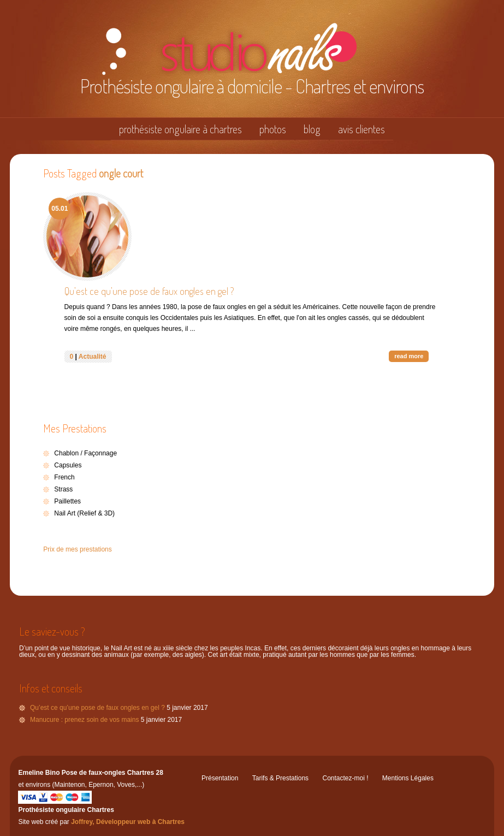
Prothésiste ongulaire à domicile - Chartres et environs (252, 86)
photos (273, 129)
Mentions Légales (408, 778)
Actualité (93, 357)
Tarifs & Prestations (280, 778)
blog (312, 129)
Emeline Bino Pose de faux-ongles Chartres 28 (90, 773)
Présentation (220, 778)
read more (409, 356)
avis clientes (361, 129)
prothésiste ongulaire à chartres (180, 129)
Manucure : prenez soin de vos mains (84, 720)
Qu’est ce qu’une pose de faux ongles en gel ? (149, 291)
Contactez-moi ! (345, 778)
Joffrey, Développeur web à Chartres (128, 822)
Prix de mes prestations (77, 549)
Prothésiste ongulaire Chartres (66, 810)
